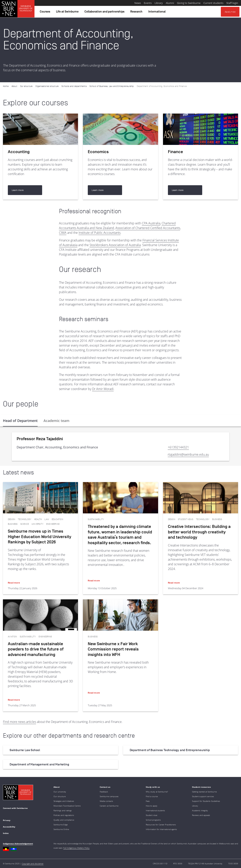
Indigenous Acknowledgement (18, 844)
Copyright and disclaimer (33, 863)
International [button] (158, 13)
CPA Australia (151, 223)
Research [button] (137, 13)
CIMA (63, 233)
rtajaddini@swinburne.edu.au (188, 454)
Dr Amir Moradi (103, 389)
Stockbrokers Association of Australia (115, 245)
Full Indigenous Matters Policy (76, 848)
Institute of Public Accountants (100, 233)
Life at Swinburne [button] (68, 13)
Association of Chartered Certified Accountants (148, 228)
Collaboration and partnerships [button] (105, 13)
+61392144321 (178, 447)
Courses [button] (46, 13)
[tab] (20, 421)
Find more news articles (19, 722)
